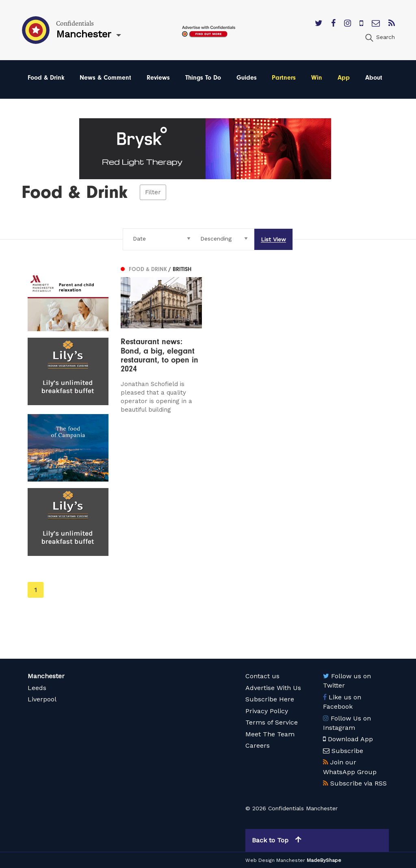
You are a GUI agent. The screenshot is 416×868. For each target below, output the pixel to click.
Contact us (262, 676)
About (374, 78)
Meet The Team (270, 734)
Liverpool (42, 699)
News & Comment (105, 78)
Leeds (37, 688)
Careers (258, 745)
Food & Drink (46, 78)
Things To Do (203, 78)
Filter (153, 192)
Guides (247, 78)
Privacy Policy (267, 711)
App (344, 78)
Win (317, 78)
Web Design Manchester (275, 860)
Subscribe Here (270, 699)
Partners (284, 78)
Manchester (46, 676)
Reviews (158, 78)
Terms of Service (272, 722)
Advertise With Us (273, 688)
